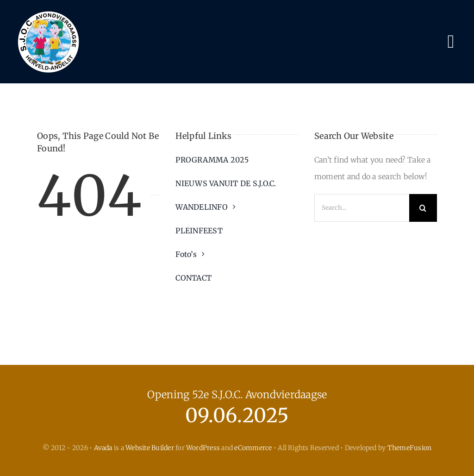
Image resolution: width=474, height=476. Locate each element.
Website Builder (150, 448)
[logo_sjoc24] (49, 11)
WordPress (203, 448)
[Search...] (362, 208)
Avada (103, 448)
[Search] (423, 208)
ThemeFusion (410, 448)
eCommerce (253, 448)
